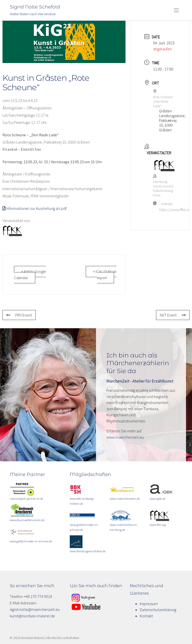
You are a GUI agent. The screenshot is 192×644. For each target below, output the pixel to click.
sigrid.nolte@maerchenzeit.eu (35, 609)
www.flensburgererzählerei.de (88, 551)
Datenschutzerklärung (158, 610)
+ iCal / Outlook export (105, 275)
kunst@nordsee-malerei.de (32, 616)
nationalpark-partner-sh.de (26, 499)
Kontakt (146, 616)
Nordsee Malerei (32, 638)
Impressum (149, 604)
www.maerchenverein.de (125, 499)
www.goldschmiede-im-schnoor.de (31, 541)
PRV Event (19, 315)
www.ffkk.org (158, 525)
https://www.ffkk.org (175, 210)
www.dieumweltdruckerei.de (27, 520)
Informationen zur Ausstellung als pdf (34, 208)
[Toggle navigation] (176, 10)
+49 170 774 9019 (38, 596)
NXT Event (173, 315)
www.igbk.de (157, 499)
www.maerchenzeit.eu (125, 437)
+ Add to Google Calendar (30, 275)
